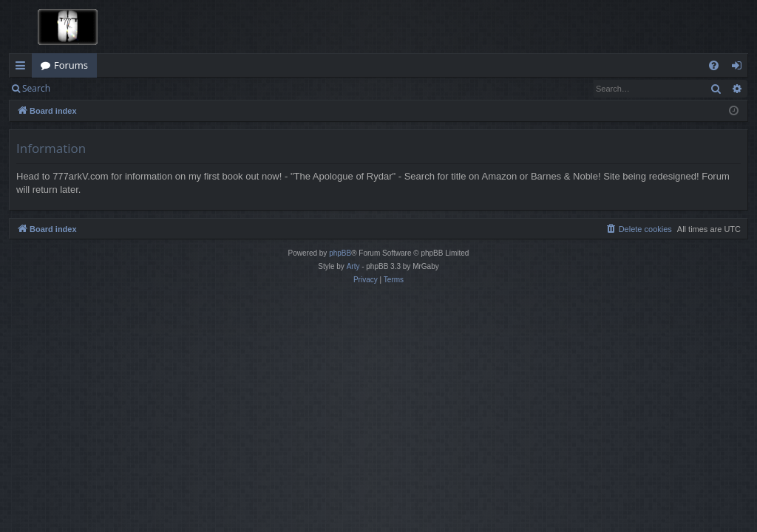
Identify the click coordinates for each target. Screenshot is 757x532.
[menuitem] (714, 65)
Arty (353, 266)
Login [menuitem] (740, 68)
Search (36, 88)
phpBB (340, 253)
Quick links (23, 68)
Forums (71, 65)
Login (83, 88)
